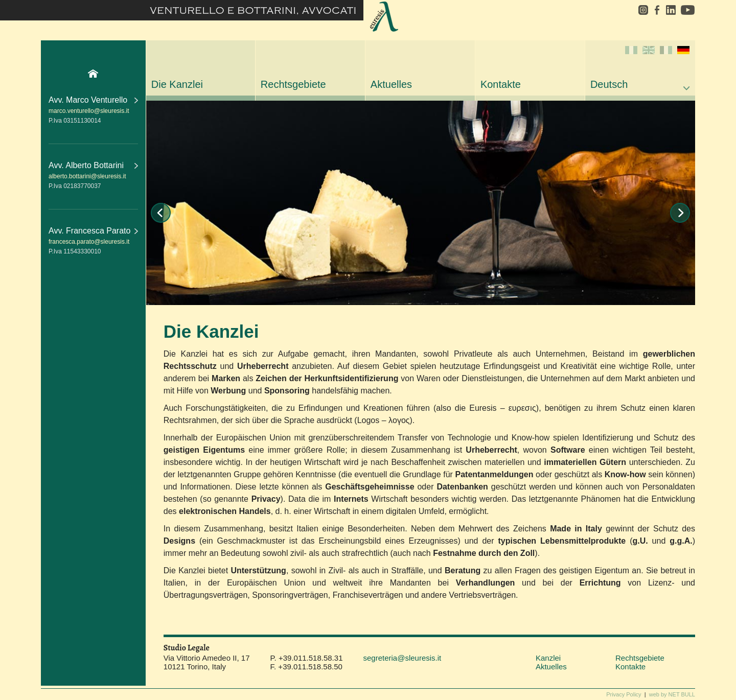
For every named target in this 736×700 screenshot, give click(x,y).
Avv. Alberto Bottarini (93, 165)
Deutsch (640, 68)
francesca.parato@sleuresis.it (89, 242)
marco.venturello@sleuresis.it (89, 111)
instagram (640, 10)
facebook (657, 10)
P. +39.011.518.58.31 (307, 658)
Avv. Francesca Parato (93, 231)
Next (680, 213)
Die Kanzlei (177, 84)
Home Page (93, 74)
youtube (687, 10)
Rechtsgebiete (293, 84)
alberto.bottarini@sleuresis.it (87, 176)
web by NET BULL (672, 694)
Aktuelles (391, 84)
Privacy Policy (624, 694)
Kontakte (501, 84)
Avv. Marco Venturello (93, 100)
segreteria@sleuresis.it (402, 658)
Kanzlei (548, 658)
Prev (161, 213)
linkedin (671, 10)
